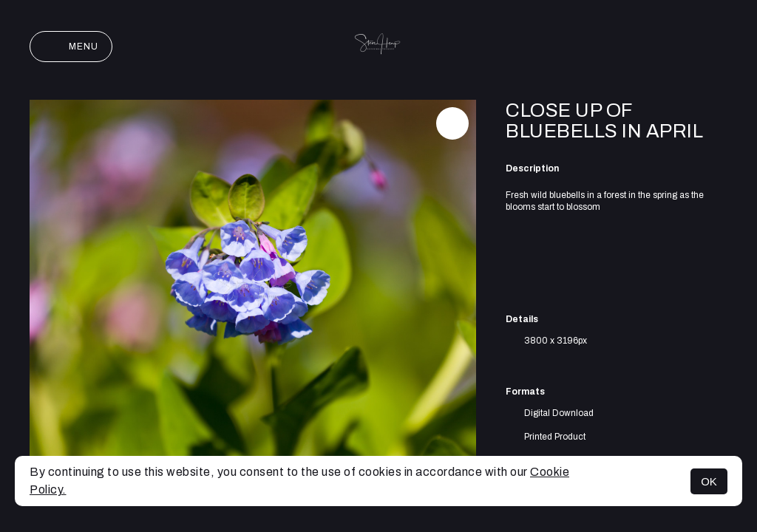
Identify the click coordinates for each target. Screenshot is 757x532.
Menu (71, 47)
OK (709, 481)
